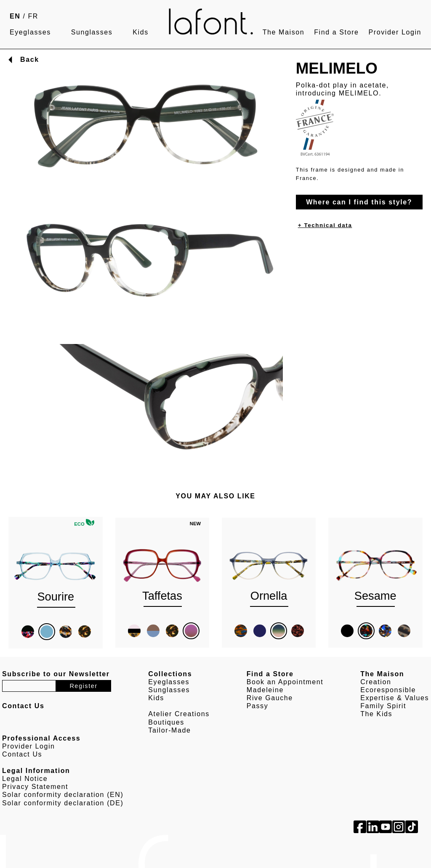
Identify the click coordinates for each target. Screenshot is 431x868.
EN (15, 16)
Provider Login (395, 32)
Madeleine (265, 690)
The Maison (284, 32)
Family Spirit (383, 706)
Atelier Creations (179, 714)
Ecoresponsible (388, 690)
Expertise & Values (395, 698)
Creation (376, 682)
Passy (258, 706)
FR (33, 16)
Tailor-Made (169, 730)
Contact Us (22, 754)
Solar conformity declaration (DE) (63, 803)
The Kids (376, 714)
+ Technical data (325, 225)
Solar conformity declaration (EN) (63, 795)
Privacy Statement (35, 787)
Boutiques (166, 722)
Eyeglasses (30, 32)
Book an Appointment (285, 682)
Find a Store (336, 32)
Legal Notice (25, 779)
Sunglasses (92, 32)
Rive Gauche (270, 698)
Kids (141, 32)
